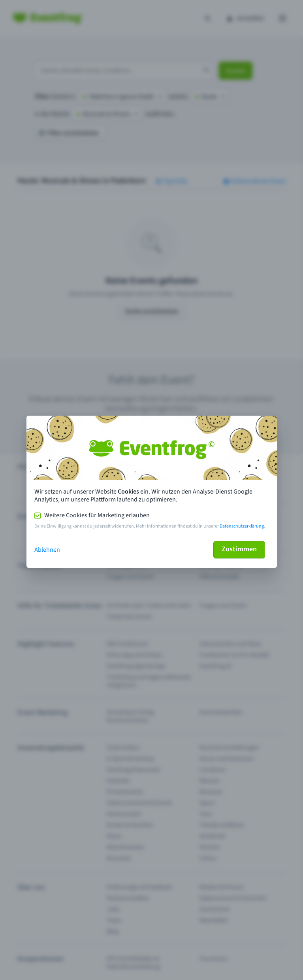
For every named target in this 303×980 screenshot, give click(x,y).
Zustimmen (239, 549)
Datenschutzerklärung (242, 526)
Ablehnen (47, 550)
